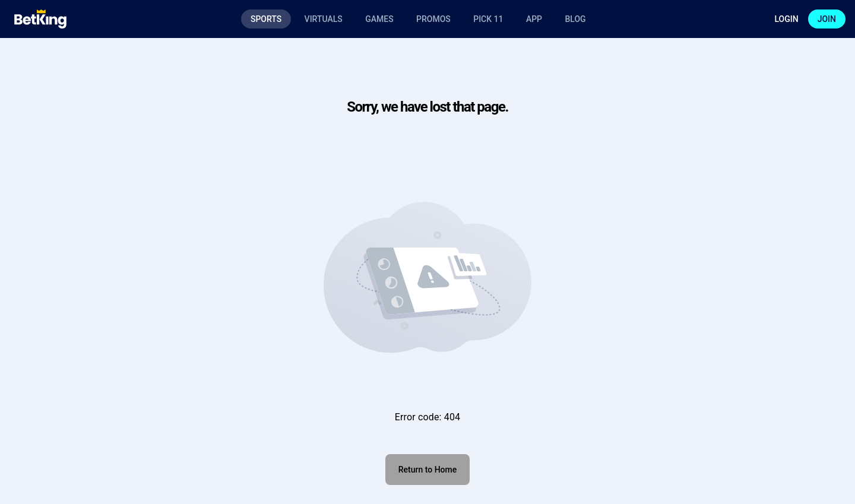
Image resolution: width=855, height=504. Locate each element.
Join (827, 19)
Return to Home (427, 470)
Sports (266, 19)
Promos (433, 19)
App (534, 19)
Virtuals (324, 19)
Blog (575, 19)
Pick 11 (488, 19)
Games (379, 19)
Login (786, 19)
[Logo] (40, 19)
